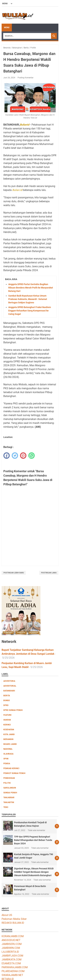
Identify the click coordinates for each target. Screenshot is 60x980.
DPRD (6, 705)
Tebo (6, 807)
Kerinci (7, 725)
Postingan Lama (49, 573)
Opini (6, 759)
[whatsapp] (32, 456)
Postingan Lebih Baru (14, 573)
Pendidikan (9, 778)
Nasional (8, 749)
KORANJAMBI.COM (13, 936)
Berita (7, 696)
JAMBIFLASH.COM (12, 956)
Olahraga (8, 754)
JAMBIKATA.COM (12, 960)
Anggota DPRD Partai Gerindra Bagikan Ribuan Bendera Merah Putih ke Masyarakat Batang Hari (31, 288)
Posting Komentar (26, 78)
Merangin (8, 739)
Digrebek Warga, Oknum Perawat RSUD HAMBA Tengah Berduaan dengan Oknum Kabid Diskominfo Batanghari (34, 872)
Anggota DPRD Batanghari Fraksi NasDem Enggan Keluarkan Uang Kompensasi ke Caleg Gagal (30, 311)
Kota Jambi (9, 734)
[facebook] (7, 456)
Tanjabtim (9, 802)
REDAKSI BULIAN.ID (13, 923)
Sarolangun (10, 788)
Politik (7, 783)
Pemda (7, 764)
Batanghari (9, 691)
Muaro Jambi (10, 744)
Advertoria (9, 681)
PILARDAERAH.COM (13, 971)
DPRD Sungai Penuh (13, 710)
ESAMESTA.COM (11, 963)
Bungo (7, 700)
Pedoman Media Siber (14, 919)
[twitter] (15, 456)
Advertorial (10, 686)
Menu (7, 28)
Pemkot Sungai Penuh (14, 773)
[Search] (27, 36)
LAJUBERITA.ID (10, 952)
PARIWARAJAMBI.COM (15, 967)
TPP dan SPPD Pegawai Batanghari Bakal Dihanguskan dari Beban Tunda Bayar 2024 (33, 840)
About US (7, 915)
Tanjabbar (9, 798)
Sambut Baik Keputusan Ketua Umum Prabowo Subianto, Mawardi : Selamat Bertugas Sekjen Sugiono (28, 299)
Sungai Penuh (10, 793)
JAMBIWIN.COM (11, 948)
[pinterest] (23, 456)
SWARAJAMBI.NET (12, 975)
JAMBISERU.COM (12, 944)
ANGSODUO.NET (11, 940)
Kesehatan (9, 730)
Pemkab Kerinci (11, 768)
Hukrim (7, 720)
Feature (7, 715)
